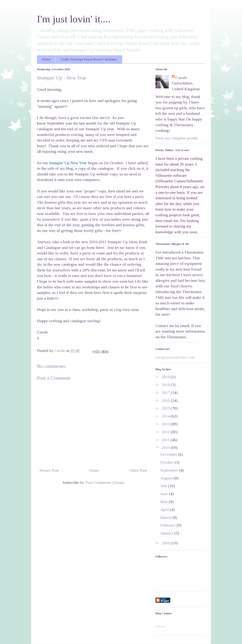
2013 (166, 424)
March (166, 517)
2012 (166, 432)
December (169, 454)
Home (46, 59)
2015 (166, 408)
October (167, 462)
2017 (166, 393)
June (165, 494)
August (167, 478)
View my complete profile (177, 138)
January (167, 533)
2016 (166, 400)
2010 (166, 448)
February (168, 525)
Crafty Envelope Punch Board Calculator (89, 59)
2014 (166, 416)
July (164, 486)
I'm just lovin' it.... (74, 19)
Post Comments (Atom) (105, 482)
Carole (181, 78)
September (170, 470)
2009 (166, 543)
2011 (166, 440)
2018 (166, 385)
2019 (166, 377)
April (165, 510)
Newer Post (49, 470)
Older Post (138, 470)
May (165, 502)
